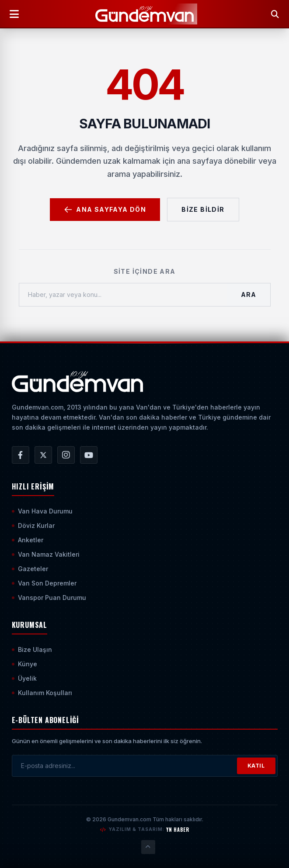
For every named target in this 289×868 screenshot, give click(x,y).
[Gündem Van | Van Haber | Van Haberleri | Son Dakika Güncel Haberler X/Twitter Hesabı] (43, 455)
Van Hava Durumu (42, 511)
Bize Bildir (203, 209)
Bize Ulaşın (32, 649)
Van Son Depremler (44, 583)
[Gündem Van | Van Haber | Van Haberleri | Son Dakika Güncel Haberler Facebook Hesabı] (21, 455)
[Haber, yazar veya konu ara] (123, 295)
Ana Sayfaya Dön (105, 210)
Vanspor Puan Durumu (49, 598)
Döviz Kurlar (33, 525)
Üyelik (24, 678)
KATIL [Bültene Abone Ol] (256, 766)
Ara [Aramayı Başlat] (248, 294)
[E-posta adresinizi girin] (125, 766)
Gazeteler (30, 569)
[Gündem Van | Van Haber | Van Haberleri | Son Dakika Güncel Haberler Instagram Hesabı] (66, 455)
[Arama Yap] (275, 14)
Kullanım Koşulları (42, 693)
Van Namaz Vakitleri (46, 554)
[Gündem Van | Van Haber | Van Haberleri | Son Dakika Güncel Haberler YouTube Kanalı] (89, 455)
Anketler (28, 540)
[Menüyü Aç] (14, 14)
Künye (24, 664)
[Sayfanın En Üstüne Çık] (148, 847)
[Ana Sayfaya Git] (78, 382)
